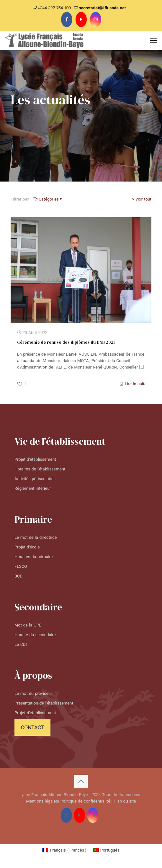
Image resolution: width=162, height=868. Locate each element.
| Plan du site (124, 801)
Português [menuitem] (110, 850)
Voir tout (141, 199)
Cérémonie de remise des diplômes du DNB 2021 (66, 342)
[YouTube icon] (81, 20)
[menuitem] (64, 851)
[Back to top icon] (81, 782)
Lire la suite (136, 384)
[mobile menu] (153, 41)
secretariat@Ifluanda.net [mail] (102, 8)
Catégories (48, 199)
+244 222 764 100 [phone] (54, 8)
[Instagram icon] (96, 20)
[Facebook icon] (67, 20)
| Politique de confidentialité (84, 801)
